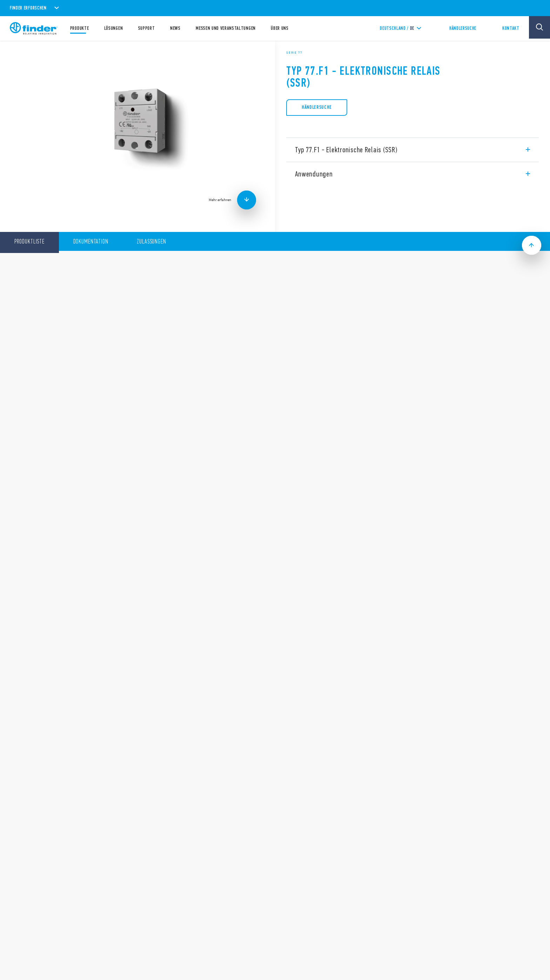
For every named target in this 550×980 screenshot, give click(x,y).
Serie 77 (294, 53)
